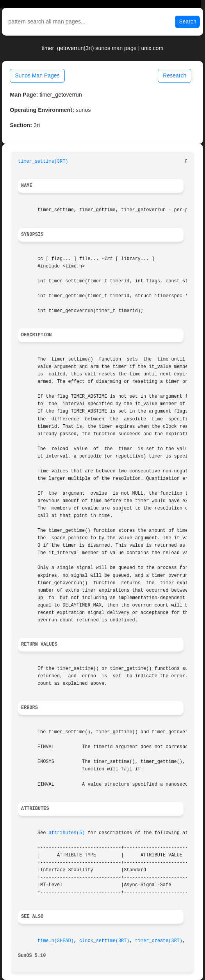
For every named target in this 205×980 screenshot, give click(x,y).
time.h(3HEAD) (56, 941)
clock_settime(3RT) (104, 941)
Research (175, 75)
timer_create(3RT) (159, 941)
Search (187, 22)
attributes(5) (67, 833)
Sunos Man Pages (37, 75)
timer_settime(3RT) (43, 162)
